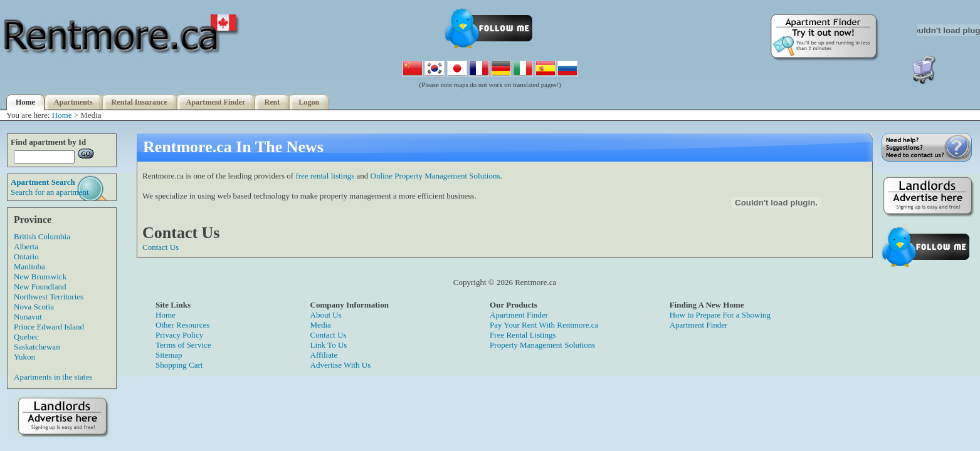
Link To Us (329, 345)
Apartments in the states (53, 377)
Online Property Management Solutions (435, 176)
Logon (309, 102)
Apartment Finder (216, 102)
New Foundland (40, 287)
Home (25, 102)
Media (321, 325)
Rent (272, 102)
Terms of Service (183, 345)
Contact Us (161, 247)
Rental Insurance (140, 102)
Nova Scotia (34, 307)
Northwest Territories (49, 297)
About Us (326, 315)
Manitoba (29, 267)
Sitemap (169, 355)
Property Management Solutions (542, 345)
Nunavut (28, 317)
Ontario (26, 257)
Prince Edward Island (49, 327)
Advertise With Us (341, 365)
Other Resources (182, 325)
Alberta (26, 246)
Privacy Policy (179, 335)
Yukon (24, 357)
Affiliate (324, 355)
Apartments (73, 102)
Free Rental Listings (523, 335)
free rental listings (325, 176)
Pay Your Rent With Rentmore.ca (544, 325)
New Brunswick (40, 277)
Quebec (26, 337)
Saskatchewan (37, 347)
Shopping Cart (179, 365)
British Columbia (42, 236)
